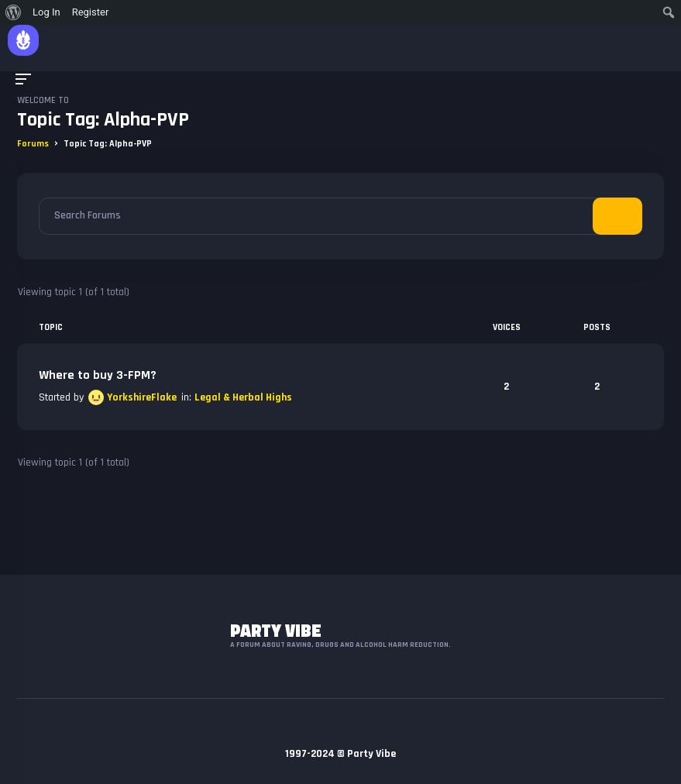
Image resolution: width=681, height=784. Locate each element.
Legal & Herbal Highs (243, 397)
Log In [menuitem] (46, 12)
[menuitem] (14, 12)
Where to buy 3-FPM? (98, 375)
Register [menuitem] (91, 12)
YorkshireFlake (142, 397)
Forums (33, 144)
